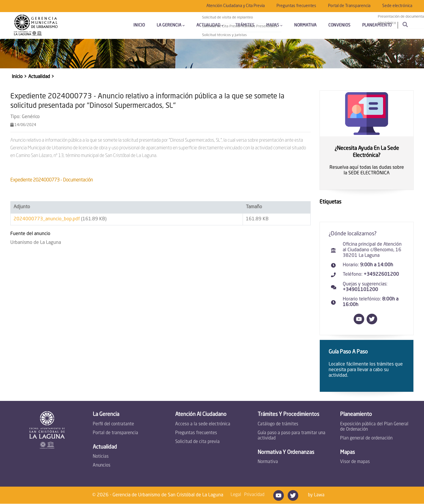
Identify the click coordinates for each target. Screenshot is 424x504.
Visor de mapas (355, 462)
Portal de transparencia (115, 433)
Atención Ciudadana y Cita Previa (236, 6)
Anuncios (102, 466)
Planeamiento (377, 25)
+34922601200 (381, 275)
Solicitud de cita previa (197, 442)
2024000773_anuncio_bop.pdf (47, 219)
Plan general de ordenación (366, 438)
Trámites (245, 25)
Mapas (274, 25)
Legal (236, 495)
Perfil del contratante (113, 424)
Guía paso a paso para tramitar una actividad (291, 436)
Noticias (101, 457)
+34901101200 (360, 290)
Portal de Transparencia (349, 6)
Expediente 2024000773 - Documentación (52, 180)
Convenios (339, 25)
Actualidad (210, 25)
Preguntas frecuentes (296, 6)
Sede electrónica (397, 6)
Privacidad (254, 495)
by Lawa (316, 495)
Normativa (305, 25)
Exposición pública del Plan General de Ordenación (374, 427)
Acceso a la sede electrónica (203, 424)
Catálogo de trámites (278, 424)
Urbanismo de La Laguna (36, 243)
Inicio (139, 25)
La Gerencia (171, 25)
